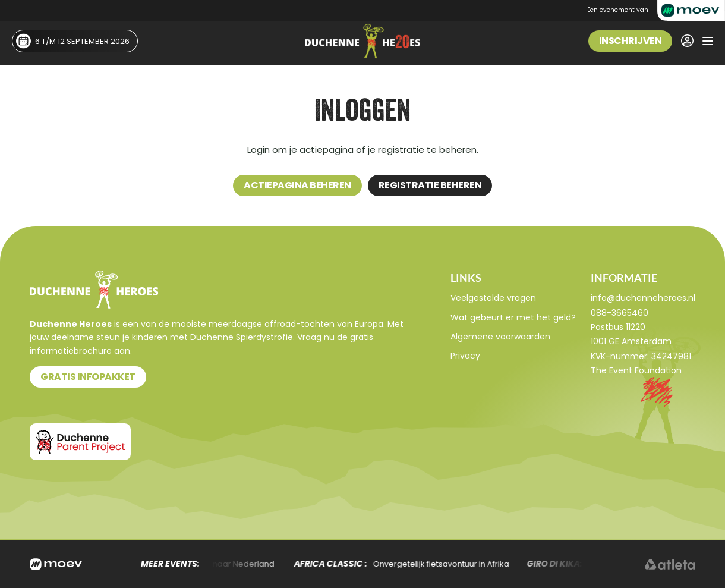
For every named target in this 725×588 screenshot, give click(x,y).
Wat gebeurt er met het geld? (513, 317)
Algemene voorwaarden (500, 337)
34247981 (671, 356)
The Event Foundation (636, 370)
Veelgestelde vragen (493, 298)
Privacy (465, 356)
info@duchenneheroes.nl (643, 298)
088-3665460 (620, 313)
